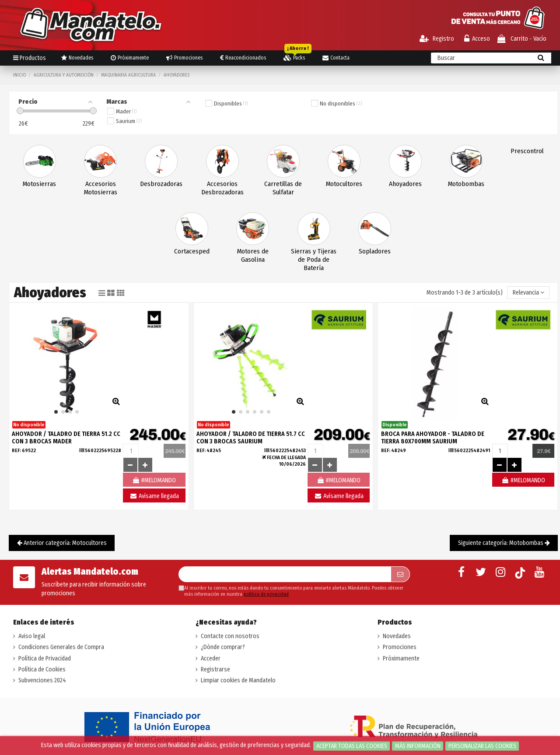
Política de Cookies (42, 669)
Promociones (400, 647)
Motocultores (344, 184)
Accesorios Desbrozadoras (222, 188)
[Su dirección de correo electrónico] (285, 574)
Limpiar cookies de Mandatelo (238, 680)
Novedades (397, 636)
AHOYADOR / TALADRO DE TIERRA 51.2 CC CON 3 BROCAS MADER (66, 438)
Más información (418, 746)
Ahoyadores (405, 184)
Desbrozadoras (161, 184)
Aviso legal (32, 636)
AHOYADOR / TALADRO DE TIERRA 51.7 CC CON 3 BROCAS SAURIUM (251, 438)
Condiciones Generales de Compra (61, 647)
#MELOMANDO (523, 480)
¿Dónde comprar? (223, 647)
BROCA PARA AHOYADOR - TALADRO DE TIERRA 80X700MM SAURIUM (433, 438)
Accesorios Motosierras (101, 188)
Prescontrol (527, 151)
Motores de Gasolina (253, 255)
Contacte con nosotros (230, 636)
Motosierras (39, 184)
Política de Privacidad (45, 658)
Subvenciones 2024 (42, 680)
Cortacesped (192, 251)
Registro (437, 39)
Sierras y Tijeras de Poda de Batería (314, 260)
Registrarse (215, 669)
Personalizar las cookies (482, 746)
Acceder (211, 658)
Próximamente (401, 658)
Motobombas (466, 184)
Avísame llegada (154, 496)
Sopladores (375, 251)
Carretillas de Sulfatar (283, 188)
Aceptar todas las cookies (352, 746)
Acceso (477, 39)
